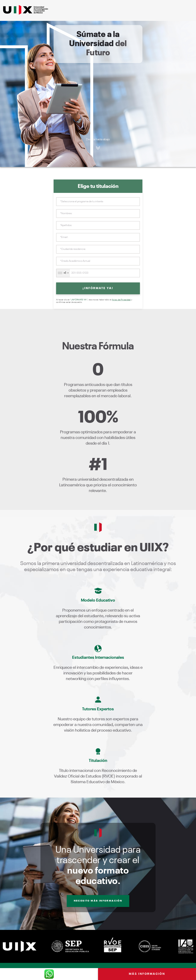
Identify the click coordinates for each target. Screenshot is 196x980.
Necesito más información (98, 901)
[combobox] (63, 273)
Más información (147, 974)
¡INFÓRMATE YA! (98, 288)
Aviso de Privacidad (121, 300)
